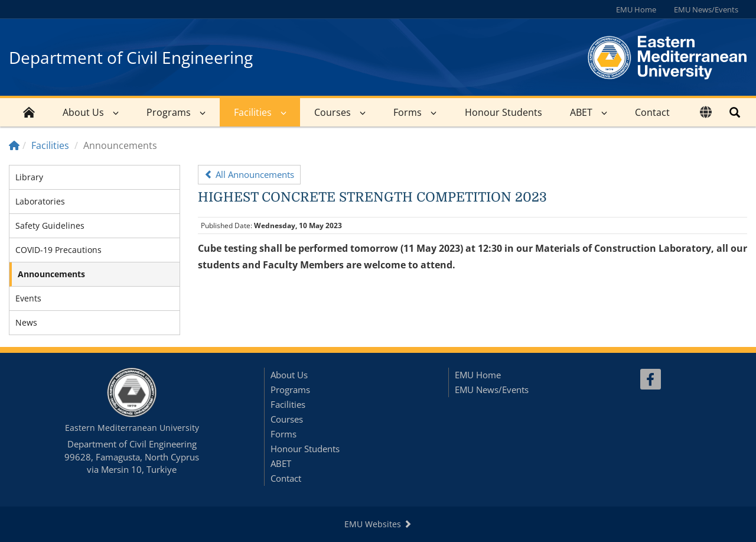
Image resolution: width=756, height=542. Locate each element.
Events (28, 298)
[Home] (14, 145)
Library (29, 177)
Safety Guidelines (50, 225)
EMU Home (636, 9)
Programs (169, 112)
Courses (333, 112)
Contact (652, 112)
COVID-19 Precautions (58, 250)
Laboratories (40, 201)
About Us (83, 112)
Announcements (51, 274)
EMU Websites (378, 524)
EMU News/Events (706, 9)
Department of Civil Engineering (131, 57)
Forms (408, 112)
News (26, 322)
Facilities (253, 112)
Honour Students (504, 112)
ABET (581, 112)
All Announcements (249, 174)
